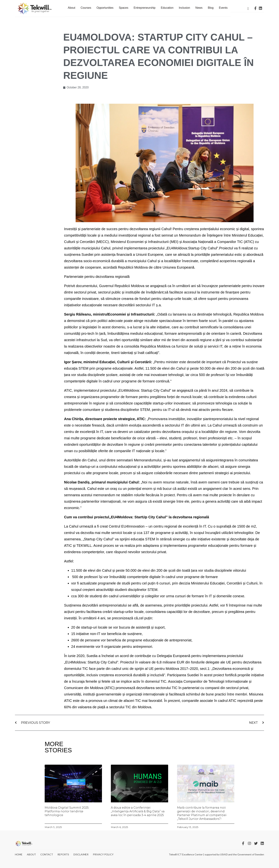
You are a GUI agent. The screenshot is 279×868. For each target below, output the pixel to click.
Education (167, 8)
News (199, 8)
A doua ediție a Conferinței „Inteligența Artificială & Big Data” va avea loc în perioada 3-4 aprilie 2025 (138, 811)
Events (223, 8)
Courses (86, 8)
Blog (211, 8)
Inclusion (184, 8)
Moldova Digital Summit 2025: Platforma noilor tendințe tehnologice (67, 811)
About (72, 8)
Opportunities (105, 8)
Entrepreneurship (145, 8)
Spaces (124, 8)
